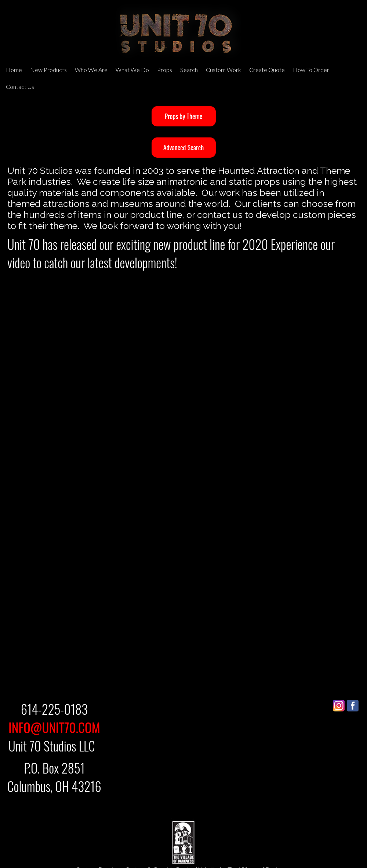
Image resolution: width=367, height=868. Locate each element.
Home (14, 70)
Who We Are (91, 70)
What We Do (132, 70)
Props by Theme (184, 116)
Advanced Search (183, 147)
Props (165, 70)
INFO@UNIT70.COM (54, 727)
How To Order (311, 70)
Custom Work (224, 70)
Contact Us (20, 87)
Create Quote (267, 70)
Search (189, 70)
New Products (48, 70)
